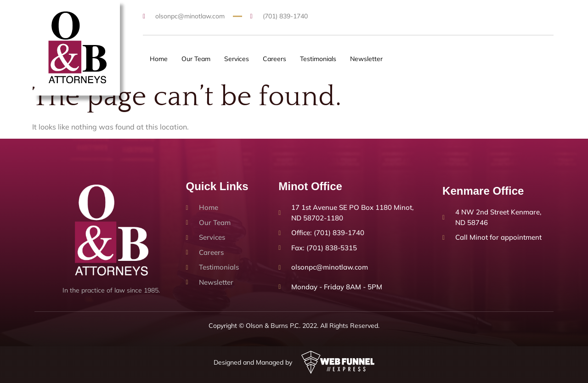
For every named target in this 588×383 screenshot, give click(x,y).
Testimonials (318, 59)
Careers (274, 59)
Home (159, 59)
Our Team (196, 59)
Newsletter (366, 59)
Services (237, 59)
